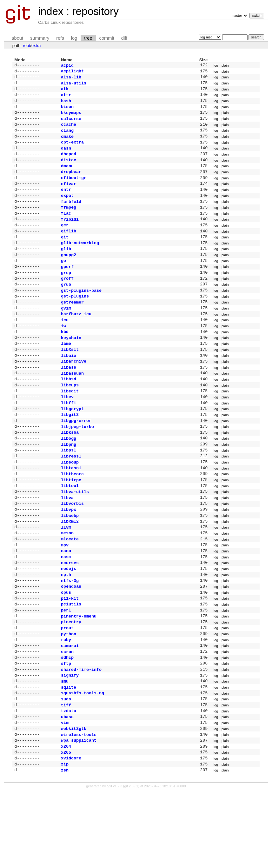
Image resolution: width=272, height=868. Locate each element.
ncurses (70, 617)
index (51, 11)
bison (67, 111)
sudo (66, 767)
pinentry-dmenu (79, 676)
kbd (65, 361)
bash (66, 105)
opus (66, 649)
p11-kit (70, 656)
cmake (67, 144)
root (27, 46)
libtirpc (71, 525)
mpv (65, 597)
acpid (67, 66)
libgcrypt (72, 446)
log (74, 38)
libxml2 (70, 571)
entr (66, 203)
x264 (66, 820)
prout (67, 689)
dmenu (67, 177)
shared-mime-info (81, 735)
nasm (66, 610)
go (63, 282)
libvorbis (72, 551)
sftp (66, 728)
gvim (66, 335)
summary (40, 38)
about (17, 38)
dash (66, 157)
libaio (69, 387)
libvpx (69, 558)
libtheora (72, 518)
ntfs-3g (70, 636)
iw (63, 354)
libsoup (70, 505)
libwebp (70, 564)
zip (65, 839)
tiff (66, 774)
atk (65, 92)
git (65, 256)
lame (66, 374)
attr (66, 98)
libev (67, 433)
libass (69, 400)
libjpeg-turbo (77, 466)
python (69, 695)
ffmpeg (69, 223)
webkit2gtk (74, 800)
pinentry (71, 682)
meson (67, 584)
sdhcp (67, 721)
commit (107, 38)
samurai (70, 708)
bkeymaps (71, 118)
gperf (67, 289)
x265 (66, 826)
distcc (69, 170)
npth (66, 630)
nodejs (69, 623)
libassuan (72, 407)
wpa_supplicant (79, 813)
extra (36, 46)
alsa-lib (71, 79)
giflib (69, 249)
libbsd (69, 413)
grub (66, 308)
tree (88, 38)
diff (124, 38)
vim (65, 793)
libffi (69, 439)
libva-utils (75, 538)
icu (65, 348)
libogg (69, 479)
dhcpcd (69, 164)
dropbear (71, 184)
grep (66, 295)
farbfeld (71, 217)
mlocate (70, 590)
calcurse (71, 125)
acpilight (72, 72)
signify (70, 741)
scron (67, 715)
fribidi (70, 236)
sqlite (69, 754)
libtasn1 (71, 511)
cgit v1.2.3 (115, 862)
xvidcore (71, 833)
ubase (67, 787)
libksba (70, 472)
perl (66, 669)
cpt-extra (72, 151)
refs (60, 38)
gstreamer (72, 328)
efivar (69, 197)
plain (225, 66)
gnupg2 (69, 276)
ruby (66, 702)
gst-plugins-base (81, 315)
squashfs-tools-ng (83, 761)
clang (67, 138)
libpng (69, 485)
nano (66, 603)
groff (67, 302)
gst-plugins (75, 321)
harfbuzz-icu (76, 341)
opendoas (71, 643)
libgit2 (70, 452)
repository (95, 11)
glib (66, 269)
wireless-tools (79, 807)
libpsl (69, 492)
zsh (65, 846)
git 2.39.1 (131, 862)
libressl (71, 498)
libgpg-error (76, 459)
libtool (70, 531)
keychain (71, 367)
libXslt (70, 380)
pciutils (71, 662)
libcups (70, 420)
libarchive (74, 393)
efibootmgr (74, 190)
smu (65, 748)
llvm (66, 577)
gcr (65, 243)
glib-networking (80, 262)
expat (67, 210)
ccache (69, 131)
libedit (70, 426)
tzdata (69, 780)
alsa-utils (74, 85)
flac (66, 230)
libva (67, 544)
